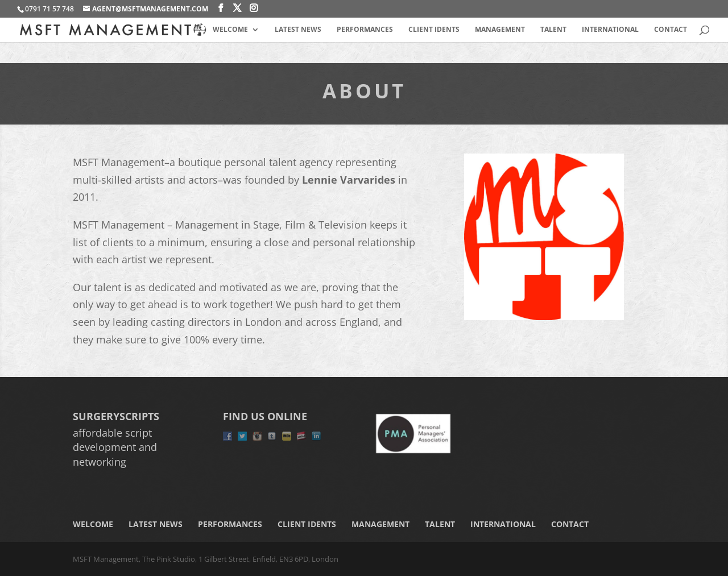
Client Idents (434, 30)
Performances (365, 30)
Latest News (298, 30)
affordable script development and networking (115, 447)
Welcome (230, 30)
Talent (553, 30)
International (610, 30)
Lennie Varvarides (349, 180)
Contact (671, 30)
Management (500, 30)
